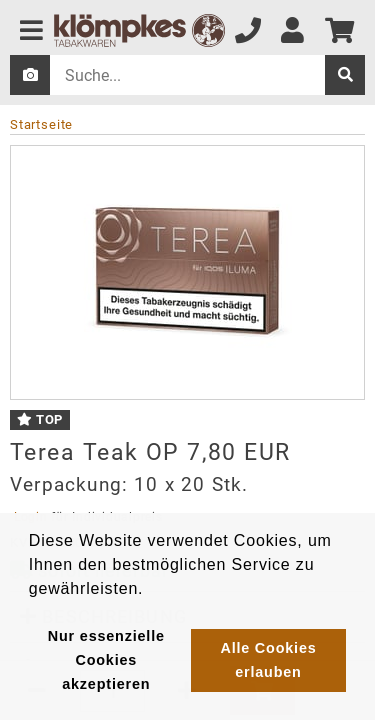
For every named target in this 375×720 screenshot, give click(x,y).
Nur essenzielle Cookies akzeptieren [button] (106, 660)
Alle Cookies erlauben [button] (268, 660)
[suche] (345, 75)
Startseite (41, 124)
